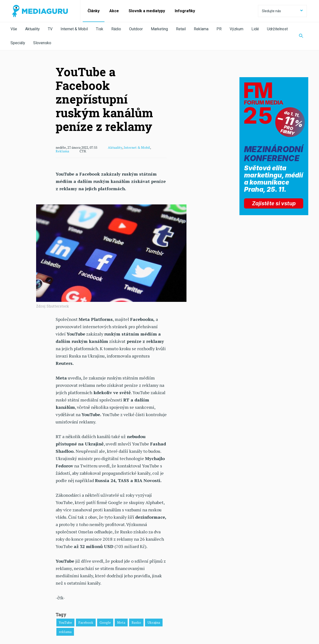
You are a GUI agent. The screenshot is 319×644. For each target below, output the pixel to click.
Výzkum (237, 29)
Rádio (116, 29)
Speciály (18, 43)
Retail (181, 29)
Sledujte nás (282, 11)
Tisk (100, 29)
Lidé (255, 29)
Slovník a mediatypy (147, 11)
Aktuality (32, 29)
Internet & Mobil (74, 29)
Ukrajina (154, 622)
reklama (65, 632)
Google (105, 622)
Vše (14, 29)
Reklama (201, 29)
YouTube (65, 622)
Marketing (159, 29)
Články (94, 11)
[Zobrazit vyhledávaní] (301, 36)
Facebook (86, 622)
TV (50, 29)
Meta (121, 622)
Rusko (136, 622)
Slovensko (42, 43)
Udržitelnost (277, 29)
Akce (114, 11)
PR (219, 29)
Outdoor (136, 29)
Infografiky (185, 11)
